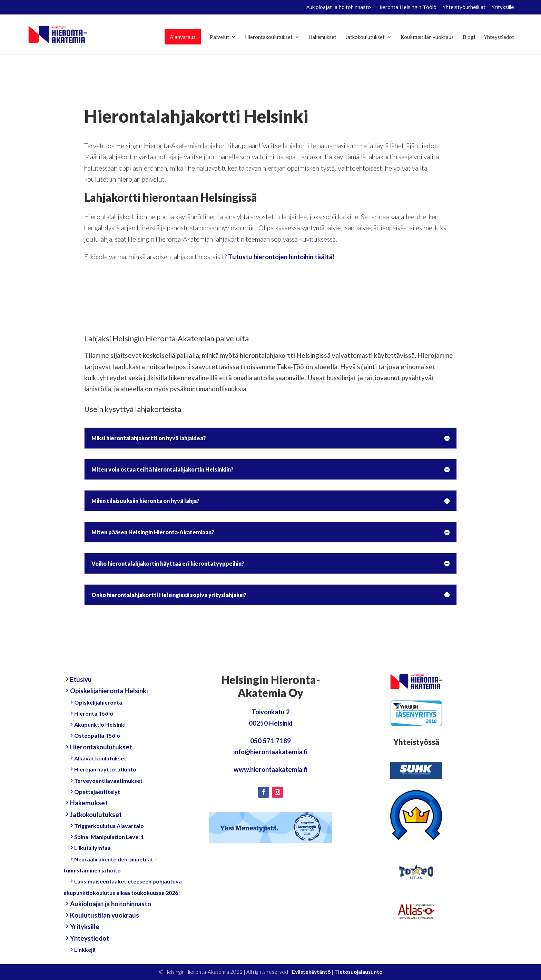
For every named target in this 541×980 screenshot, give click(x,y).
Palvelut (219, 37)
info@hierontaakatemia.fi (270, 752)
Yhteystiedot (499, 37)
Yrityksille (503, 8)
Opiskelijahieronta (98, 702)
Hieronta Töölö (94, 713)
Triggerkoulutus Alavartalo (109, 826)
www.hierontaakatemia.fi (271, 769)
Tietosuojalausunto (358, 972)
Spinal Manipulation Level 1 (109, 837)
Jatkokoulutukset (365, 37)
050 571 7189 (270, 741)
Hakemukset (322, 37)
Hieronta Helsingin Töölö (407, 8)
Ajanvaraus (183, 37)
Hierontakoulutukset (269, 37)
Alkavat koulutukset (100, 758)
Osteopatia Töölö (97, 735)
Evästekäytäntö (311, 972)
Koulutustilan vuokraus (427, 37)
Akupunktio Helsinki (100, 724)
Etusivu (81, 679)
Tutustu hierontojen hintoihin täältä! (281, 257)
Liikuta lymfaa (92, 848)
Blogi (469, 37)
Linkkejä (85, 949)
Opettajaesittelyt (97, 792)
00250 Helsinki (270, 723)
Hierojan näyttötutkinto (105, 769)
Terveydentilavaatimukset (108, 781)
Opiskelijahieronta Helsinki (109, 691)
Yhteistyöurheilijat (464, 8)
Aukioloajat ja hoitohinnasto (339, 8)
